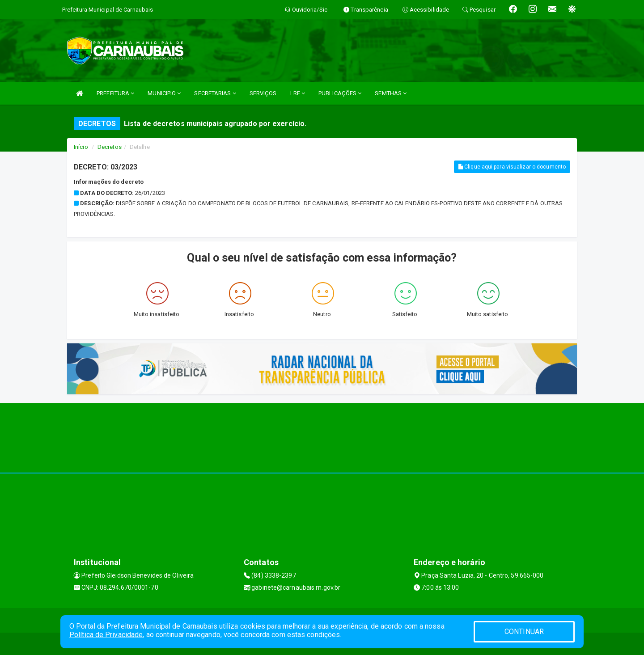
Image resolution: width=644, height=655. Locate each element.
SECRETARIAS (215, 93)
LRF (298, 93)
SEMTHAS (391, 93)
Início (81, 147)
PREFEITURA (115, 93)
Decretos (110, 147)
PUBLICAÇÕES (340, 93)
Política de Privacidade (106, 635)
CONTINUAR (524, 632)
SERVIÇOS (263, 93)
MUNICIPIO (164, 93)
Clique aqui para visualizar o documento (512, 167)
